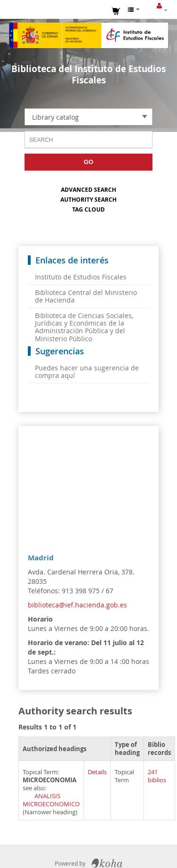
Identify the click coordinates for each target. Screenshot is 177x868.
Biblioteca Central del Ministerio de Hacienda (86, 296)
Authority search (88, 200)
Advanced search (88, 190)
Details (97, 772)
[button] (116, 10)
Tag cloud (88, 209)
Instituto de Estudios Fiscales (89, 35)
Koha (107, 863)
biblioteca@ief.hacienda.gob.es (77, 605)
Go (88, 162)
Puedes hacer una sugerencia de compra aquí (87, 372)
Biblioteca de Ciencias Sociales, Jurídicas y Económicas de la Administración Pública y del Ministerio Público (84, 327)
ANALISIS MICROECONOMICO (51, 800)
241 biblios (157, 776)
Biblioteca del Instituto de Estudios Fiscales (88, 74)
